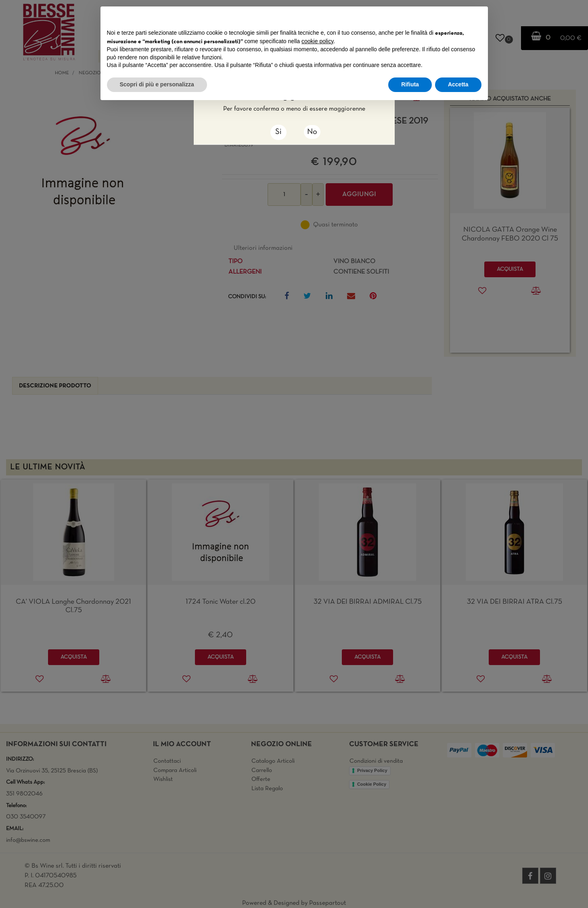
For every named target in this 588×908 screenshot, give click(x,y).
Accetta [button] (458, 84)
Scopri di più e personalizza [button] (157, 84)
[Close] (278, 132)
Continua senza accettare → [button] (444, 17)
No (312, 132)
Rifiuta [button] (410, 84)
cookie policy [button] (317, 41)
